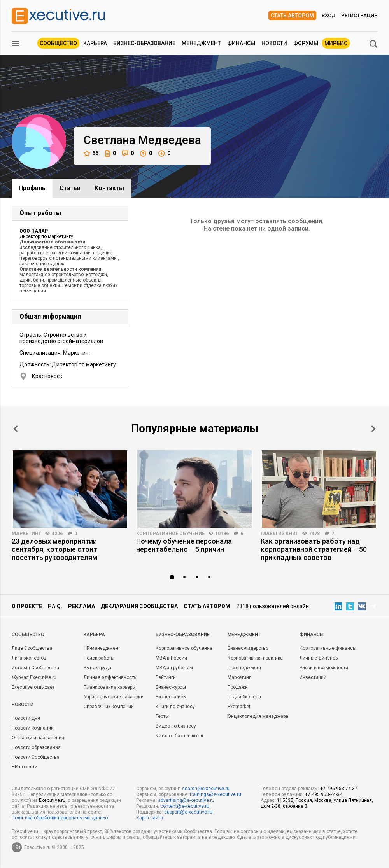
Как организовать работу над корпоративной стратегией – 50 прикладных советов (314, 549)
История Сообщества (35, 668)
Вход (329, 15)
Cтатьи (70, 188)
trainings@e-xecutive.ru (216, 794)
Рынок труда (97, 668)
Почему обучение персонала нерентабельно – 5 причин (184, 545)
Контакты (109, 188)
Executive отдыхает (33, 687)
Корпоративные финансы (328, 648)
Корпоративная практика (255, 658)
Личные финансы (319, 658)
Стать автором (292, 16)
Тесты (162, 716)
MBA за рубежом (174, 668)
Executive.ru (52, 800)
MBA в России (171, 658)
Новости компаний (33, 728)
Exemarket (239, 707)
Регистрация (359, 15)
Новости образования (36, 747)
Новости (274, 43)
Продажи (238, 687)
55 (91, 153)
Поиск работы (99, 658)
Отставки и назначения (38, 738)
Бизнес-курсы (171, 687)
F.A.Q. (55, 606)
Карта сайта (150, 818)
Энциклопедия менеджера (258, 716)
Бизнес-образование (144, 43)
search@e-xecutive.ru (206, 789)
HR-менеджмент (102, 648)
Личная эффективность (110, 677)
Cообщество (28, 635)
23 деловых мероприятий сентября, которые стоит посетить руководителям (54, 549)
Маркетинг (26, 534)
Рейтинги (166, 677)
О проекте (27, 606)
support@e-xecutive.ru (188, 812)
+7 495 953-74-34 (339, 789)
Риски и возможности (324, 668)
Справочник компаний (109, 707)
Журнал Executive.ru (34, 677)
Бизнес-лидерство (248, 648)
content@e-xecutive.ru (185, 806)
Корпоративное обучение (170, 534)
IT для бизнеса (244, 697)
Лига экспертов (29, 658)
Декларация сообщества (139, 606)
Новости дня (26, 718)
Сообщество (58, 43)
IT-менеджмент (244, 668)
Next (373, 429)
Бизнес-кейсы (171, 697)
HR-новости (25, 767)
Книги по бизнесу (175, 707)
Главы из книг (279, 534)
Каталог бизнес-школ (179, 736)
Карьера (95, 43)
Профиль (32, 188)
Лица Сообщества (32, 648)
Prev (16, 429)
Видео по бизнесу (176, 726)
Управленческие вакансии (114, 697)
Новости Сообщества (36, 757)
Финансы (241, 43)
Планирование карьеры (110, 687)
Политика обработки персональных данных (60, 818)
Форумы (306, 43)
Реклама (81, 606)
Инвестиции (313, 677)
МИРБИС (336, 43)
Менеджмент (201, 43)
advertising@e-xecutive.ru (186, 800)
